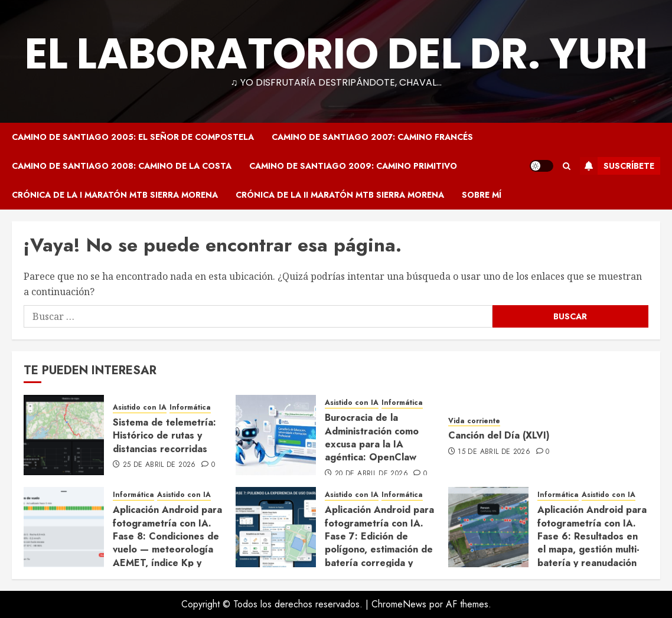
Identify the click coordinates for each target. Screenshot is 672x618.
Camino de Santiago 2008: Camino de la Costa (122, 166)
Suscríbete (617, 166)
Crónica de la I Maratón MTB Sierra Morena (115, 195)
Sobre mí (482, 195)
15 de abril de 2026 (494, 452)
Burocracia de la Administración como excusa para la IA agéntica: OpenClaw (372, 437)
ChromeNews (399, 604)
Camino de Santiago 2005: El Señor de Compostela (133, 137)
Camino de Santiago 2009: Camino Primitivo (353, 166)
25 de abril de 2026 (159, 465)
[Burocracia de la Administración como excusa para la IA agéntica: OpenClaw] (276, 435)
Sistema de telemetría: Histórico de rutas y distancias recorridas (164, 436)
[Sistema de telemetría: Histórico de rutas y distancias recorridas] (64, 435)
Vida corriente (474, 421)
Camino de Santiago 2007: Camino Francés (372, 137)
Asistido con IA (140, 408)
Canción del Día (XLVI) (499, 435)
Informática (190, 408)
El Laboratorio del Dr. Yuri (336, 53)
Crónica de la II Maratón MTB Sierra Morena (340, 195)
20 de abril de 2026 (371, 474)
